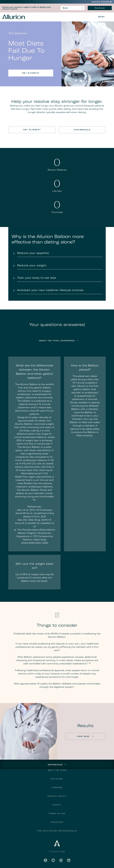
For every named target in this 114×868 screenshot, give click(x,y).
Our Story (57, 779)
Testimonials (82, 130)
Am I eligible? (31, 73)
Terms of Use (57, 813)
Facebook (45, 860)
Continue (100, 8)
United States (100, 2)
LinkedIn (69, 860)
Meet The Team (57, 770)
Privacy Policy (57, 796)
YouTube (53, 860)
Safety (57, 805)
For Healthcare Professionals (57, 831)
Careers (57, 787)
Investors (57, 822)
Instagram (61, 860)
